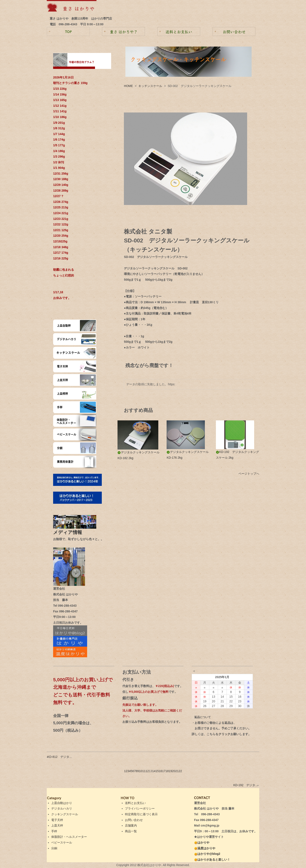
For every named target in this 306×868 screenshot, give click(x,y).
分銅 (54, 848)
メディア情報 (70, 532)
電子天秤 (57, 820)
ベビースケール (62, 842)
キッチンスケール (150, 86)
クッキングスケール (65, 814)
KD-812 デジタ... (59, 757)
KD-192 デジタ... (246, 785)
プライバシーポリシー (140, 808)
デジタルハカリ (62, 808)
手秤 (54, 831)
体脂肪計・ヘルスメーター (69, 837)
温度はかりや (205, 848)
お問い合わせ (134, 820)
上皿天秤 (57, 825)
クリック (224, 734)
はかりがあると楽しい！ (212, 859)
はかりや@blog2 (207, 854)
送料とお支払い (135, 803)
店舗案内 (131, 825)
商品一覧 (131, 831)
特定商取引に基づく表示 (141, 814)
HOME (128, 86)
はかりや (202, 842)
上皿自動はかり (62, 803)
